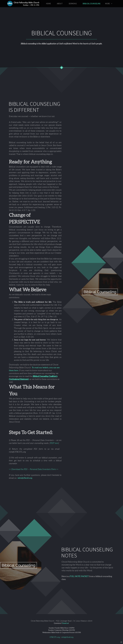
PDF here (54, 443)
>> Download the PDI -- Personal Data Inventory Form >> (34, 469)
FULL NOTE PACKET (79, 576)
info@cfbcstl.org (25, 478)
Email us (65, 623)
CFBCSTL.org (55, 637)
